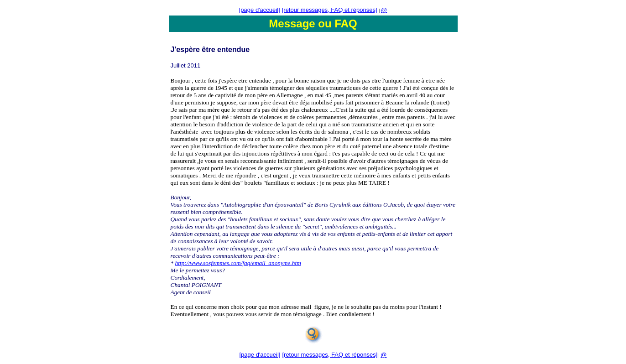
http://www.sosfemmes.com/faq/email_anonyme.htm (238, 263)
